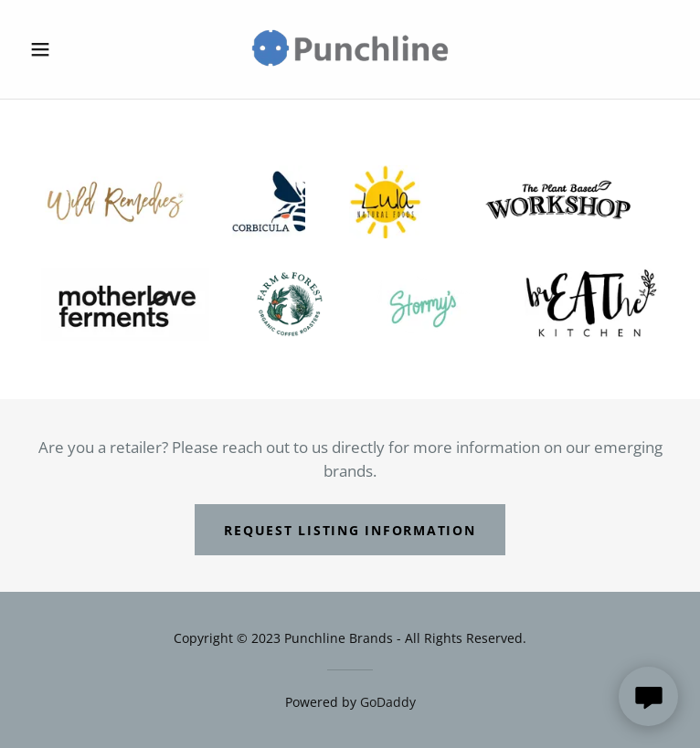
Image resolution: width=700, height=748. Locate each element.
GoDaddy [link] (388, 702)
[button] (71, 49)
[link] (350, 49)
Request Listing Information (350, 530)
